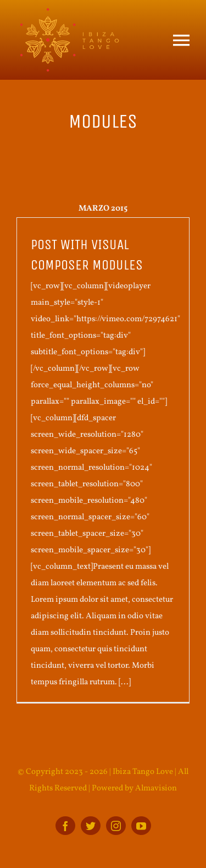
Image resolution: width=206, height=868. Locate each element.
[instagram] (116, 826)
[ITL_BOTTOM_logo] (69, 12)
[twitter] (91, 826)
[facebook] (65, 826)
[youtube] (141, 826)
